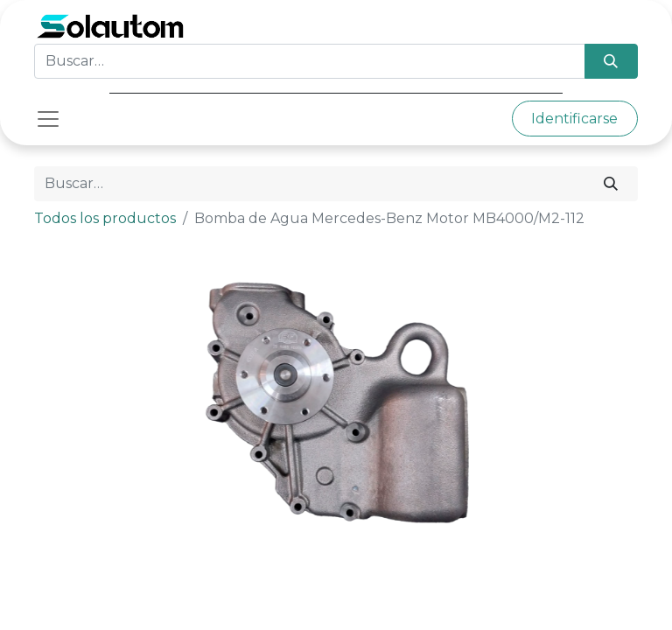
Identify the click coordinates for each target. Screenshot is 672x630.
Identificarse (574, 119)
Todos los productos (105, 218)
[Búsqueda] (611, 61)
